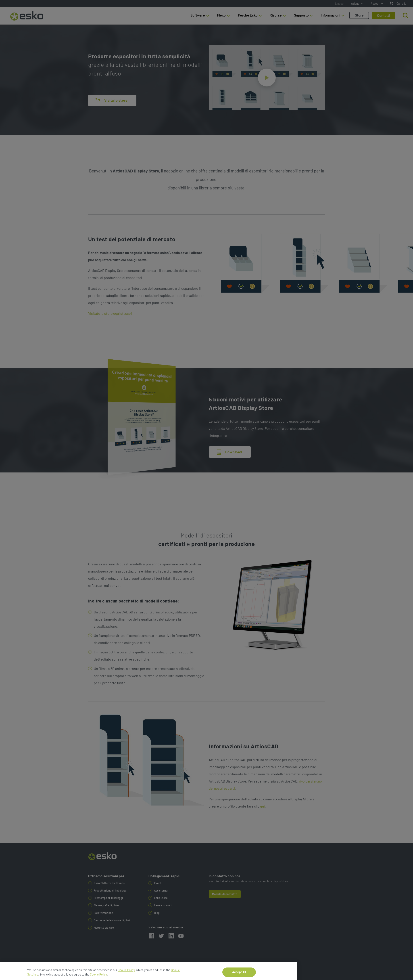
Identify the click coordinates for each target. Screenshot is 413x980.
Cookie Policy (126, 976)
